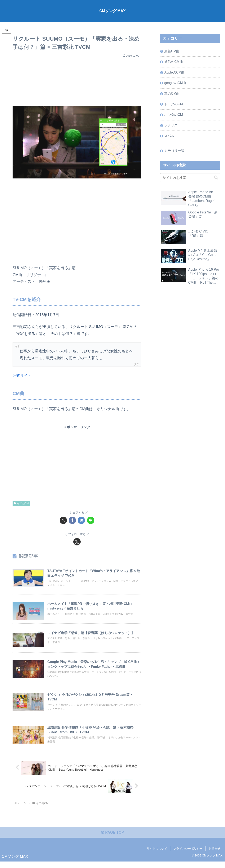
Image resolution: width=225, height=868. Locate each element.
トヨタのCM (174, 105)
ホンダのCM (174, 115)
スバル (169, 137)
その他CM (21, 503)
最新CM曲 (172, 51)
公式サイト (22, 375)
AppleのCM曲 (175, 73)
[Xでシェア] (63, 520)
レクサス (171, 126)
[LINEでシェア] (91, 520)
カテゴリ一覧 (175, 152)
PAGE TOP (112, 839)
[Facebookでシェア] (72, 520)
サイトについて (157, 855)
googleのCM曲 (176, 83)
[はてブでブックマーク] (81, 520)
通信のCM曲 (174, 62)
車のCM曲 (172, 94)
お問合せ (215, 855)
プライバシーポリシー (188, 855)
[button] (216, 179)
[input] (190, 179)
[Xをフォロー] (77, 542)
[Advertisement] (77, 80)
